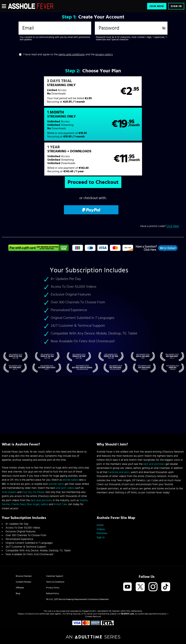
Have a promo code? (159, 195)
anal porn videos (65, 488)
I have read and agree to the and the (68, 54)
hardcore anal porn (119, 472)
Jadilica (44, 504)
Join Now (157, 6)
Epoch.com (34, 614)
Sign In (176, 6)
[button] (47, 93)
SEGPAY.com (128, 614)
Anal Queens (9, 492)
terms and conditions (72, 54)
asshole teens (56, 484)
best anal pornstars (41, 500)
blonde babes (70, 480)
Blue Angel (33, 504)
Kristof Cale (60, 504)
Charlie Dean (18, 504)
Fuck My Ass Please (33, 492)
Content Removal (93, 616)
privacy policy (104, 54)
